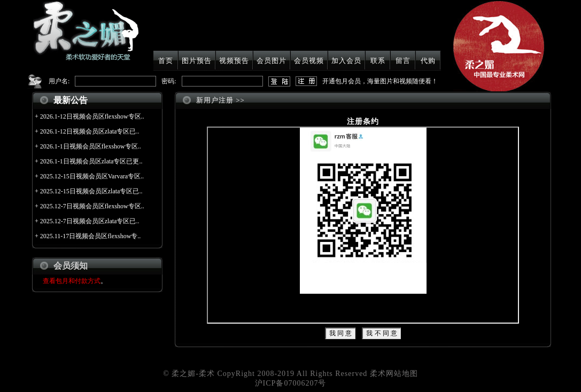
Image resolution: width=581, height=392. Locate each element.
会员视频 (309, 61)
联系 (378, 61)
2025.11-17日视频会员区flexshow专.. (91, 236)
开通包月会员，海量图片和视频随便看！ (380, 81)
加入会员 (346, 61)
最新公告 (71, 100)
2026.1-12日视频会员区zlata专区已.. (90, 131)
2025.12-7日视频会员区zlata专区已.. (90, 221)
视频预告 (234, 61)
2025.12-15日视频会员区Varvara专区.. (92, 176)
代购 (428, 61)
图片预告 (197, 61)
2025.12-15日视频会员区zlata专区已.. (91, 191)
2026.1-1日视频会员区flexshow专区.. (91, 146)
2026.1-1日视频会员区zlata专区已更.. (91, 161)
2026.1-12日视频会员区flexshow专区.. (92, 116)
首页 (166, 61)
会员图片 (272, 61)
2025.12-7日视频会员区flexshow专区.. (92, 206)
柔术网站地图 (394, 374)
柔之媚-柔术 (193, 374)
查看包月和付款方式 (72, 281)
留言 (403, 61)
